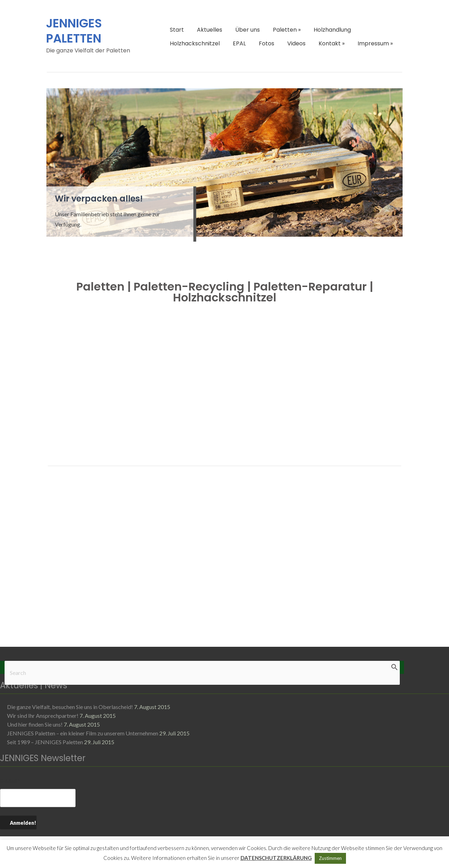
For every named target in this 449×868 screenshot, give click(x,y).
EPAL (239, 43)
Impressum (375, 43)
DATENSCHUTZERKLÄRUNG (276, 858)
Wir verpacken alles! (99, 199)
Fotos (267, 43)
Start (177, 30)
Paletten (287, 30)
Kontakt (332, 43)
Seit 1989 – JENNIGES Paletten (45, 742)
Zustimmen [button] (330, 858)
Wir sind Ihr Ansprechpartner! (43, 716)
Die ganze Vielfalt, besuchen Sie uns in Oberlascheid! (70, 707)
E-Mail (10, 781)
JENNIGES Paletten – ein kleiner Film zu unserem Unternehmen (83, 733)
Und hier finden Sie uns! (35, 724)
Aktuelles (210, 30)
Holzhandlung (332, 30)
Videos (296, 43)
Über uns (248, 30)
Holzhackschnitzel (195, 43)
